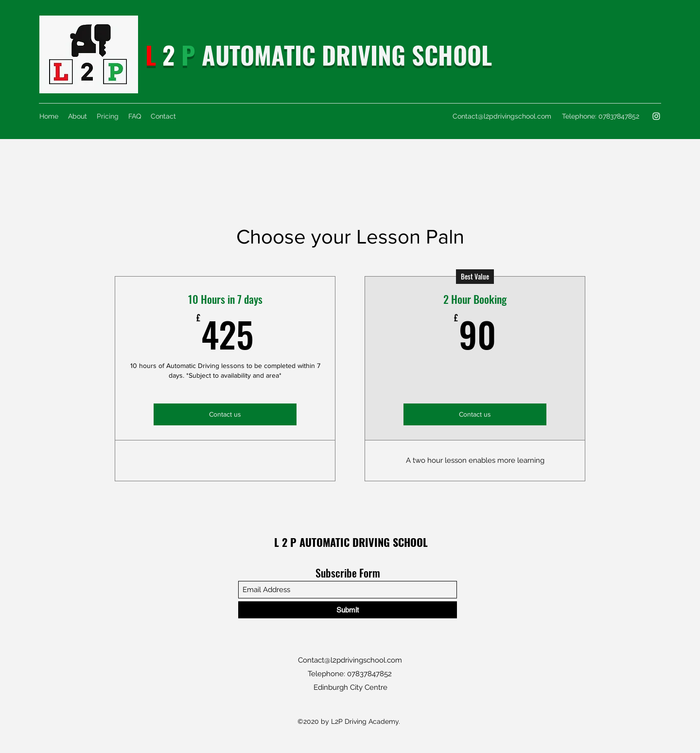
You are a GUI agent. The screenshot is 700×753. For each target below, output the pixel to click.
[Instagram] (656, 116)
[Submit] (348, 610)
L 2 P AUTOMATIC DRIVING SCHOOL (351, 542)
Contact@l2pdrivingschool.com (502, 116)
